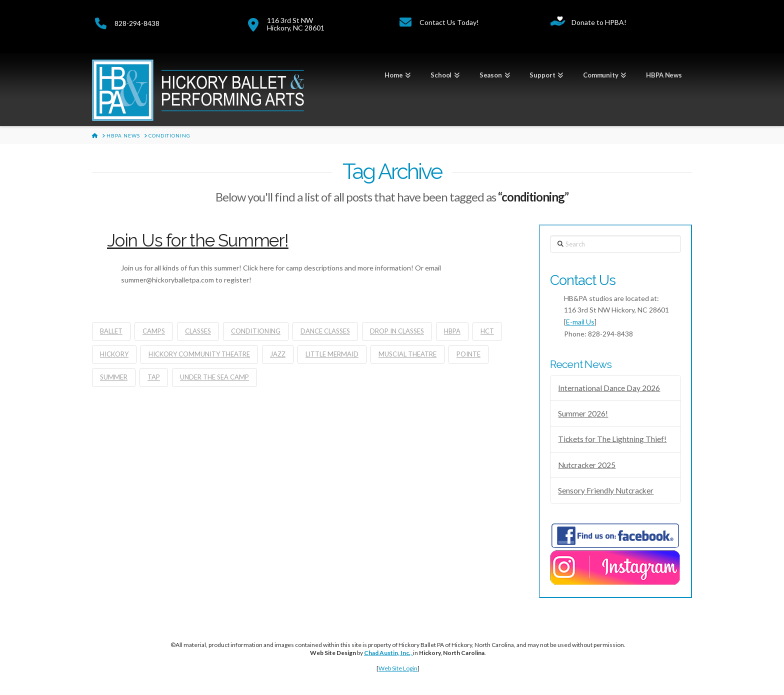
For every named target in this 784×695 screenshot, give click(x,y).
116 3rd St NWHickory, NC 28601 (296, 24)
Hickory (114, 354)
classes (198, 331)
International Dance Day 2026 (609, 388)
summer (114, 377)
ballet (111, 331)
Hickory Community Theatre (199, 354)
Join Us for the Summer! (198, 240)
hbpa (452, 331)
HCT (487, 331)
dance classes (325, 331)
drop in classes (397, 331)
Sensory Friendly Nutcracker (606, 490)
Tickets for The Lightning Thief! (612, 439)
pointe (468, 354)
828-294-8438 (137, 23)
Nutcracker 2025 (587, 465)
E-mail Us (580, 322)
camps (154, 331)
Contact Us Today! (449, 22)
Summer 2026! (583, 413)
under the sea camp (214, 377)
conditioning (256, 331)
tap (154, 377)
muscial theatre (407, 354)
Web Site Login (398, 668)
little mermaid (332, 354)
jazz (278, 354)
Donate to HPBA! (599, 22)
